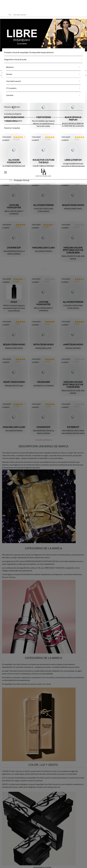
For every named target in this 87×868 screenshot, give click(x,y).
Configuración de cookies (41, 863)
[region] (43, 847)
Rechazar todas (41, 857)
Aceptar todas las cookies (41, 849)
